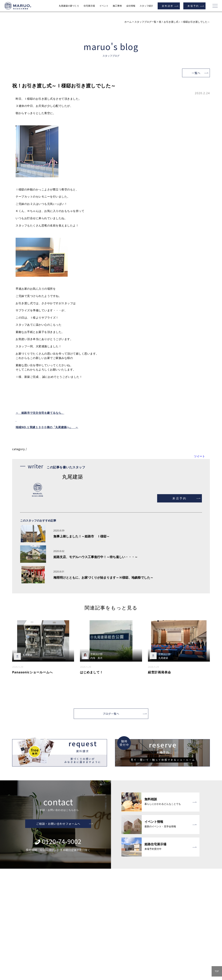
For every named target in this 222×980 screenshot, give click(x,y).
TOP (217, 971)
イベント (104, 6)
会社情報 (131, 6)
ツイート (199, 456)
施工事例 (117, 6)
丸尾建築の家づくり (69, 6)
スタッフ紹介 (146, 6)
